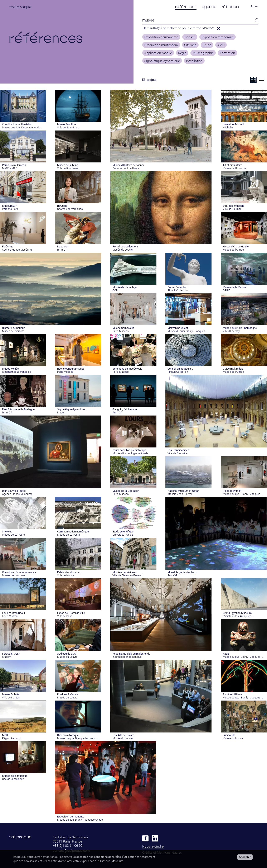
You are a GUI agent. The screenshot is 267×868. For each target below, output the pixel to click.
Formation (227, 53)
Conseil (190, 37)
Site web (190, 45)
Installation (194, 61)
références (186, 7)
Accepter (245, 857)
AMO (221, 45)
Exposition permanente (161, 37)
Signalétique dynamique (162, 61)
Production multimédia (161, 45)
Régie (182, 53)
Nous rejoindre (153, 846)
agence (209, 7)
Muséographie (203, 53)
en (256, 6)
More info (117, 861)
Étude (207, 45)
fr (252, 6)
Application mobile (158, 53)
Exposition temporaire (218, 37)
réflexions (231, 7)
